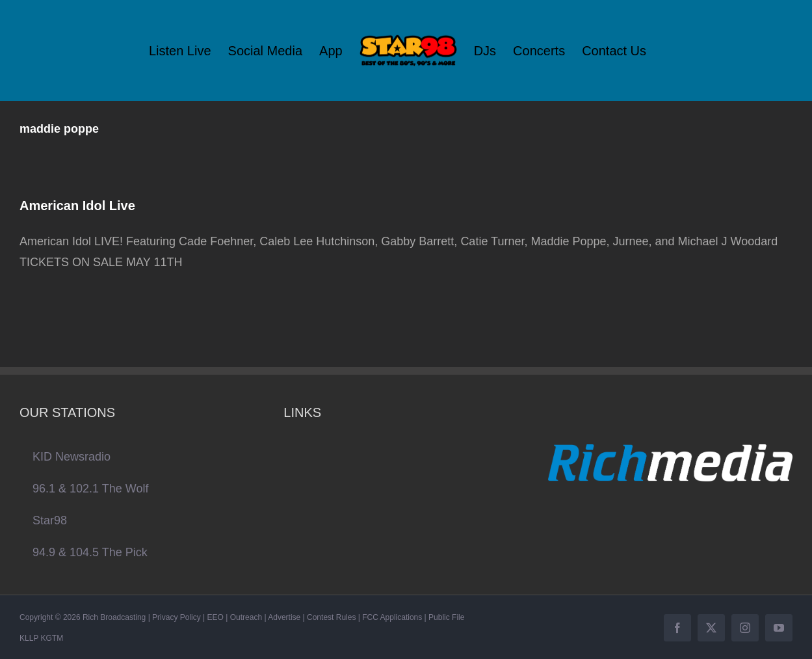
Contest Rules (331, 617)
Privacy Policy (177, 617)
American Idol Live (77, 206)
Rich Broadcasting (114, 617)
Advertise (284, 617)
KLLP (29, 638)
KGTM (52, 638)
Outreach (246, 617)
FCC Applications (392, 617)
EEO (216, 617)
